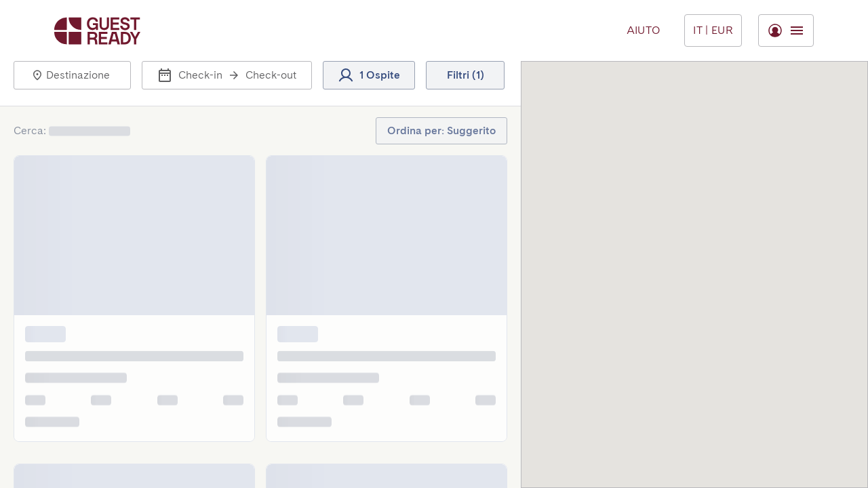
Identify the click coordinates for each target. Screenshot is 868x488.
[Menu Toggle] (713, 30)
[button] (72, 75)
